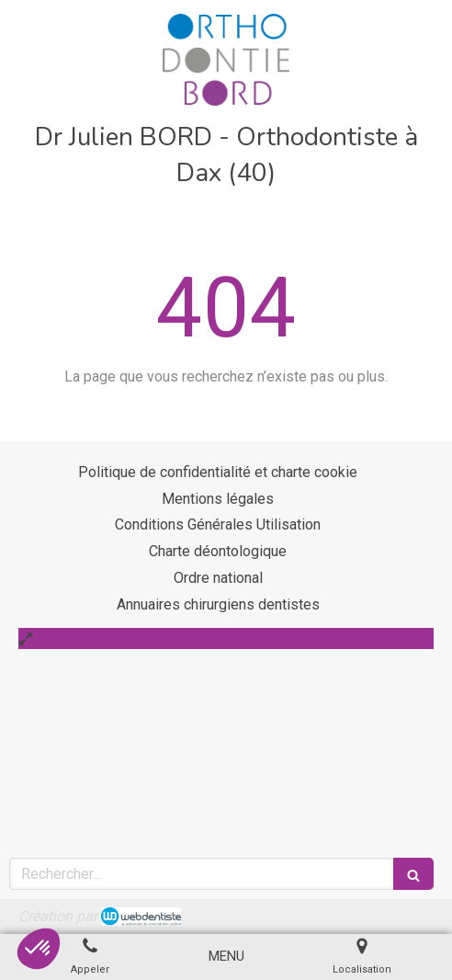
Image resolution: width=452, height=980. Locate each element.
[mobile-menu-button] (226, 957)
